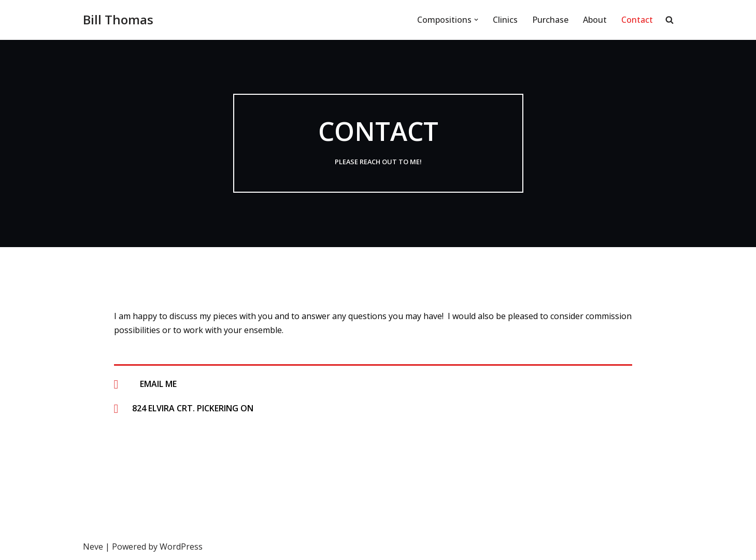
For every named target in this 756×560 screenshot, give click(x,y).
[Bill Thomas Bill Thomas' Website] (118, 20)
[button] (476, 20)
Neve (93, 547)
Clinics (505, 20)
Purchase (550, 20)
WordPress (181, 547)
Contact (637, 20)
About (595, 20)
